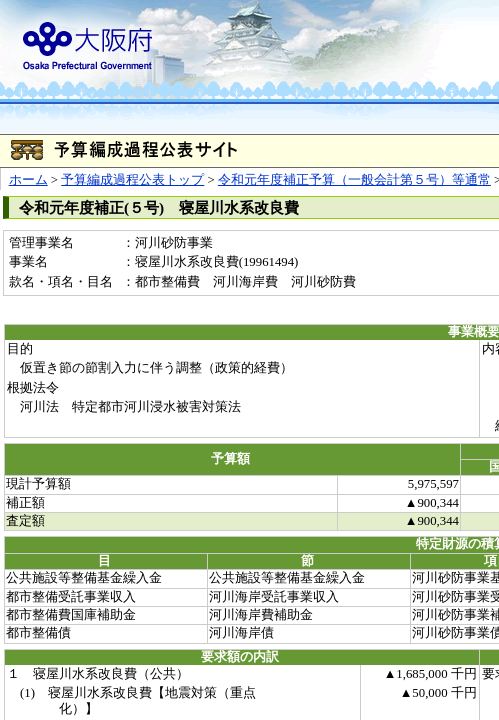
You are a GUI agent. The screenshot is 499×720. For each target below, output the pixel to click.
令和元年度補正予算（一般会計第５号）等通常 (354, 180)
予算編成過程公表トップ (132, 180)
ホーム (28, 180)
